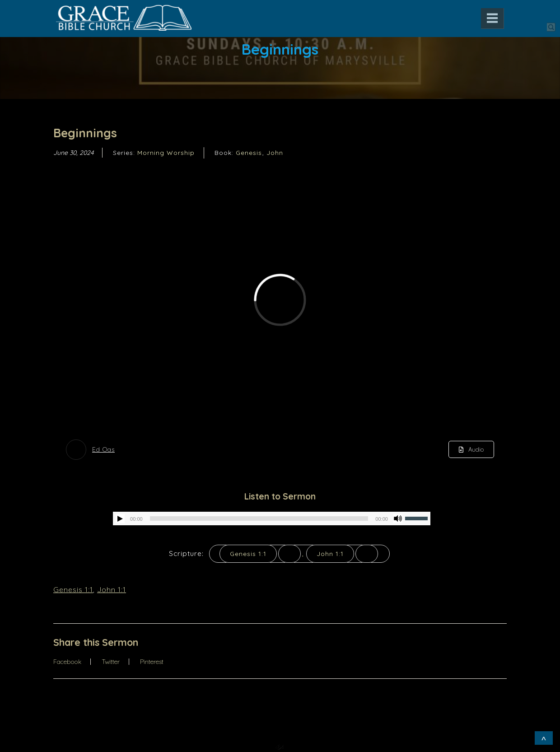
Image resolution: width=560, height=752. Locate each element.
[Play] (120, 518)
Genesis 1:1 (248, 554)
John (275, 153)
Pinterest (152, 662)
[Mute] (398, 518)
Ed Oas (103, 449)
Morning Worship (166, 153)
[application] (272, 518)
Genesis (249, 153)
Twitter (111, 662)
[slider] (259, 518)
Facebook (67, 662)
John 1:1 (330, 554)
